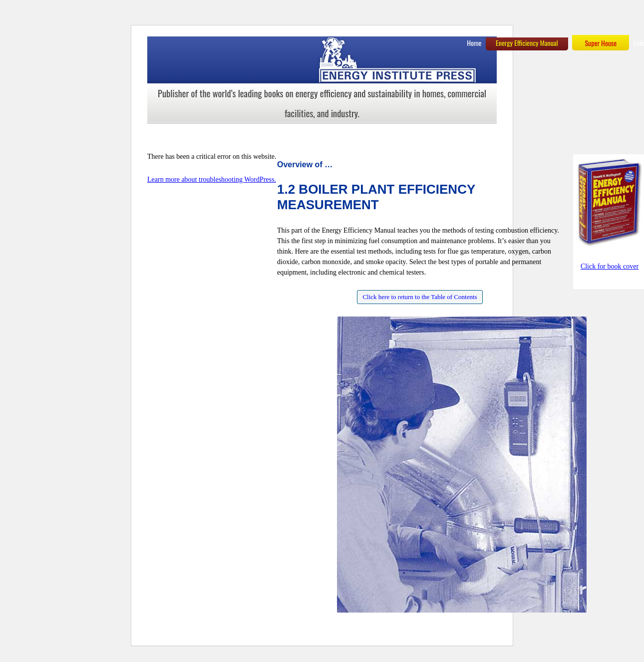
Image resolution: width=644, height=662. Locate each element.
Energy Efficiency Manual (527, 43)
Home (474, 43)
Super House (601, 43)
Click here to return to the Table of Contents (420, 297)
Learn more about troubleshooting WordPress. (212, 179)
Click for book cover (610, 266)
